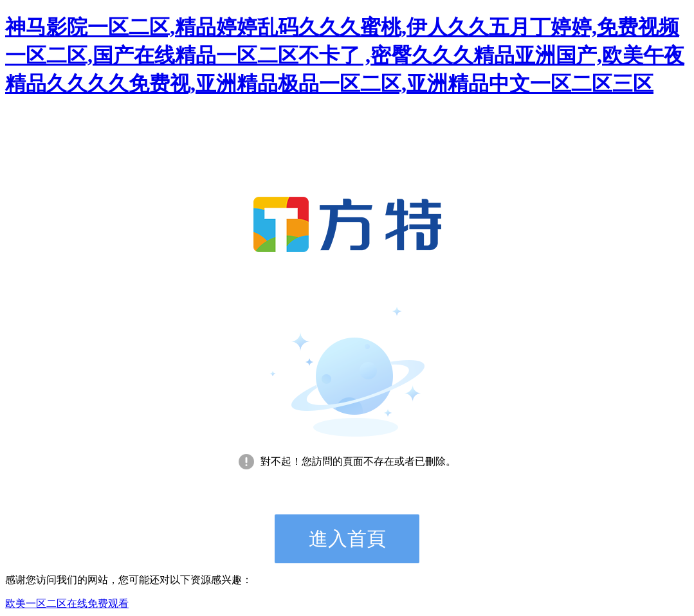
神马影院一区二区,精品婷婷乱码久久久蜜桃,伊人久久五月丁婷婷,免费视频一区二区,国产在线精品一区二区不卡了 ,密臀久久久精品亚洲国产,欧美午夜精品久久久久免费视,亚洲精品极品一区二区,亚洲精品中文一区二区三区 (345, 55)
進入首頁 (347, 539)
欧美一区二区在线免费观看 (67, 603)
